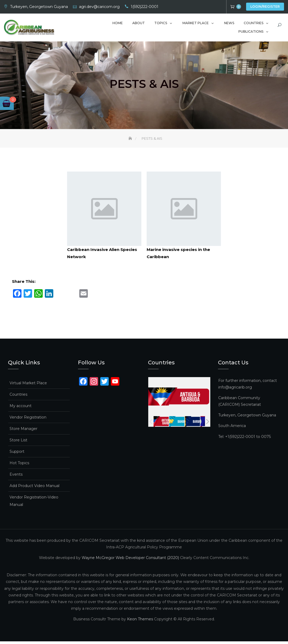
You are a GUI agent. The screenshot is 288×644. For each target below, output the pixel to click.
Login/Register (265, 7)
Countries (254, 23)
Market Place (196, 23)
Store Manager (23, 431)
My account (21, 408)
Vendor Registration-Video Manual (34, 504)
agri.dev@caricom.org (99, 7)
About (139, 23)
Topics (161, 23)
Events (16, 477)
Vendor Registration (28, 420)
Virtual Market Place (28, 386)
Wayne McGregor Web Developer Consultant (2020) (130, 560)
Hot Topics (19, 466)
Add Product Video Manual (34, 488)
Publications (251, 31)
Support (17, 454)
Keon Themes (140, 622)
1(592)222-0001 (145, 7)
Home (118, 23)
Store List (18, 443)
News (229, 23)
